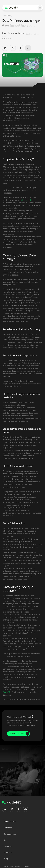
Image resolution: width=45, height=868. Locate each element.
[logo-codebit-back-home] (14, 8)
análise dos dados (27, 209)
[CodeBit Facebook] (20, 48)
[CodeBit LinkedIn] (5, 48)
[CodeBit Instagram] (13, 48)
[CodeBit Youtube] (26, 809)
